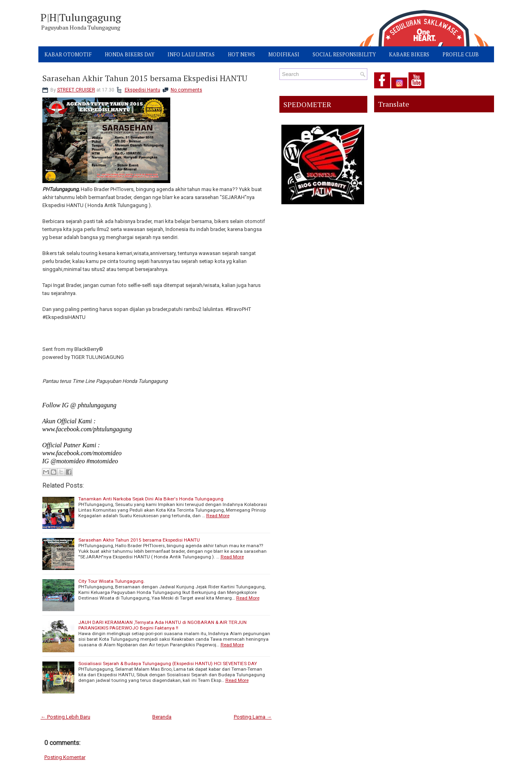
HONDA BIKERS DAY (130, 54)
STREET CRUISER (76, 90)
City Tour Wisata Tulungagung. (112, 581)
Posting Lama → (253, 717)
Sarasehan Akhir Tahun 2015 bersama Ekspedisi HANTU (145, 78)
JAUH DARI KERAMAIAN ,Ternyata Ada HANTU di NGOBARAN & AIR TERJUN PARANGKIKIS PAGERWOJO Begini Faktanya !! (162, 625)
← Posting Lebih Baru (66, 717)
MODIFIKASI (284, 54)
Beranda (162, 717)
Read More (218, 516)
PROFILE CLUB (461, 54)
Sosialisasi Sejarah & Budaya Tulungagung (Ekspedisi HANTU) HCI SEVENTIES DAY (168, 663)
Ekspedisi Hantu (142, 90)
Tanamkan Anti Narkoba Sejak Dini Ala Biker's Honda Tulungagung (151, 499)
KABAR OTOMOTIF (68, 54)
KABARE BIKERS (409, 54)
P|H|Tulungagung (81, 17)
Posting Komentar (65, 757)
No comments (186, 90)
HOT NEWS (241, 54)
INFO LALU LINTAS (191, 54)
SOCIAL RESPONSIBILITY (344, 54)
